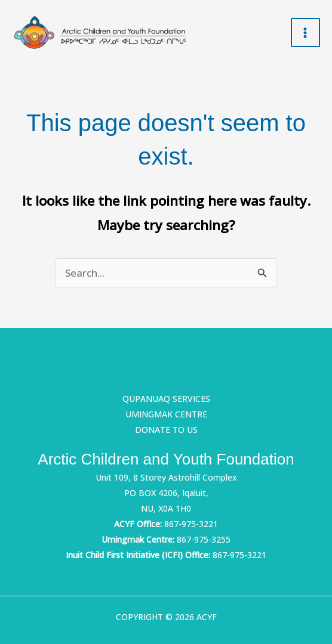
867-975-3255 (204, 539)
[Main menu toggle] (306, 33)
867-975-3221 (191, 524)
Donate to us (166, 430)
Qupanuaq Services (166, 399)
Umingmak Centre (166, 414)
